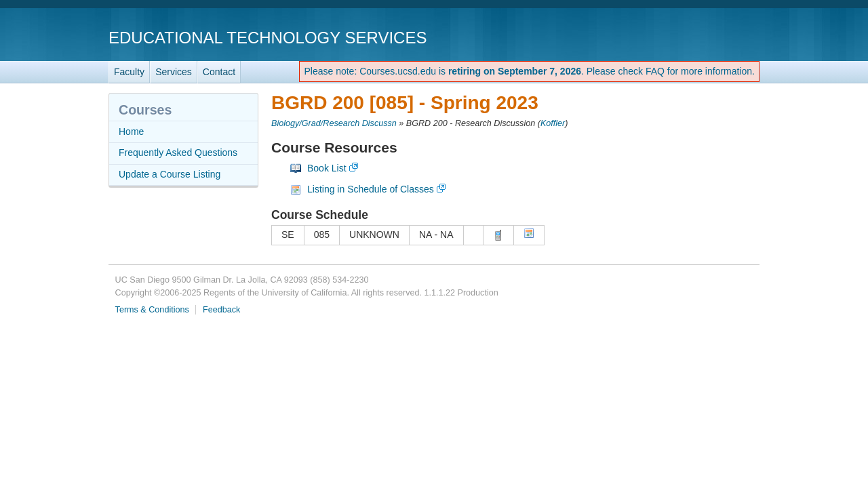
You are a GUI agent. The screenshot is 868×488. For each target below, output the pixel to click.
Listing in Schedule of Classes (371, 189)
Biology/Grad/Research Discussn (334, 123)
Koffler (553, 123)
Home (131, 131)
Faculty (129, 72)
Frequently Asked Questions (178, 152)
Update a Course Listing (170, 174)
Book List (327, 168)
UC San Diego (682, 37)
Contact (219, 72)
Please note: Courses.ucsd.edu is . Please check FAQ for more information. (529, 71)
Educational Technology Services (268, 38)
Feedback (221, 310)
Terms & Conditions (152, 310)
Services (174, 72)
